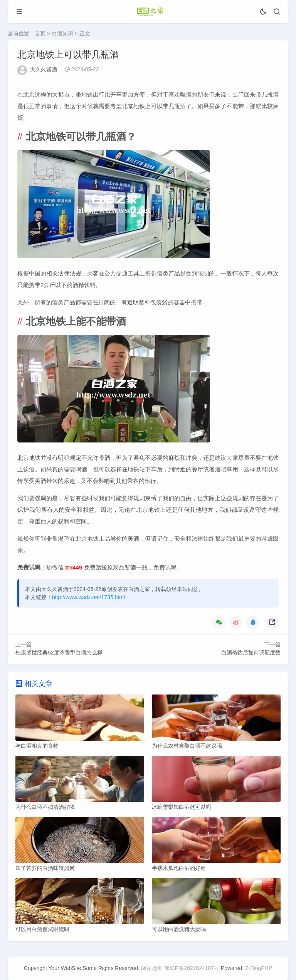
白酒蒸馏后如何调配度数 (251, 653)
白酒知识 (62, 33)
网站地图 (152, 968)
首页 (40, 33)
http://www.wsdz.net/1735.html (88, 597)
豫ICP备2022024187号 (192, 968)
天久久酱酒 (44, 69)
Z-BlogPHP (259, 968)
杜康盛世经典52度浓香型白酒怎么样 (59, 653)
